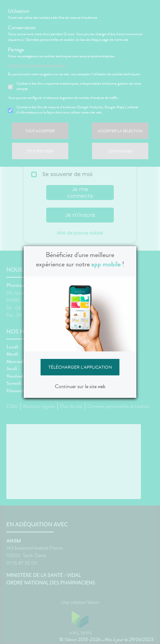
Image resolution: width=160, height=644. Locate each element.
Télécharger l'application (80, 367)
